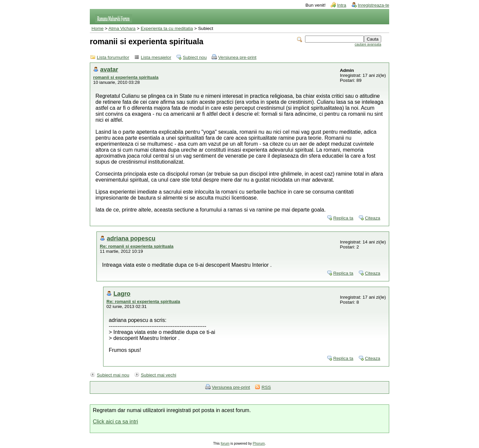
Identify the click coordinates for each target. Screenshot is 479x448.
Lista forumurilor (113, 57)
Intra (342, 5)
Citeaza (373, 218)
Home (97, 28)
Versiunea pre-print (237, 57)
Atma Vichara (122, 28)
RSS (266, 387)
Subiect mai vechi (159, 375)
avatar (109, 69)
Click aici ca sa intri (115, 422)
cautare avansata (368, 44)
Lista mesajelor (156, 57)
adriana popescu (131, 238)
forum (225, 444)
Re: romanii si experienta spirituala (137, 246)
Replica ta (343, 218)
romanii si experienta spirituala (126, 77)
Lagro (122, 294)
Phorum (259, 444)
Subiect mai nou (113, 375)
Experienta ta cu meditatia (167, 28)
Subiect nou (195, 57)
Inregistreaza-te (374, 5)
